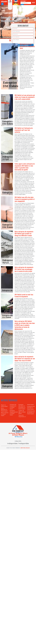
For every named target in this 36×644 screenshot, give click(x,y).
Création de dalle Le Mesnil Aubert (22, 412)
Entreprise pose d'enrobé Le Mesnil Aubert (31, 408)
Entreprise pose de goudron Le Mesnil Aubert (31, 412)
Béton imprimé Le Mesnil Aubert (5, 414)
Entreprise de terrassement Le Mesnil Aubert (13, 407)
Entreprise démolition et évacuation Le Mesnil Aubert (22, 407)
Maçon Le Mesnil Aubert (4, 406)
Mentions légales (25, 448)
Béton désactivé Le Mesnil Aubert (4, 410)
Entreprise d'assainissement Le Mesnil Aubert (14, 413)
